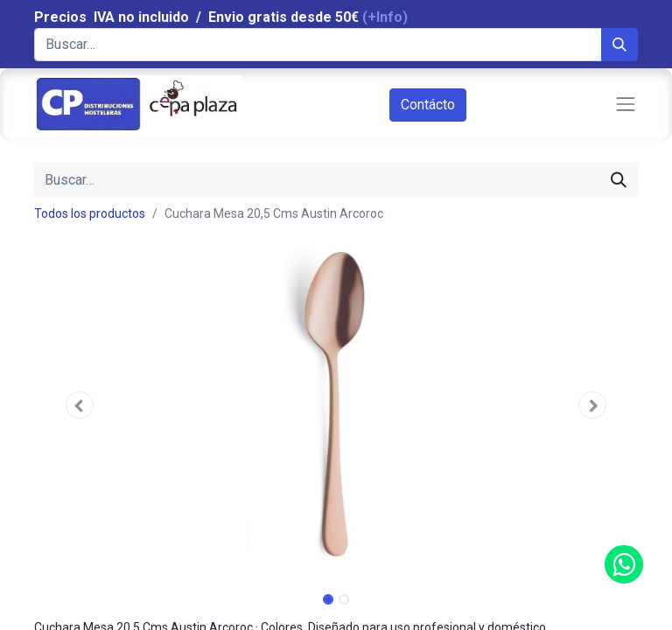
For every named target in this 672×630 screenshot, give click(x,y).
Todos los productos (90, 213)
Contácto (428, 105)
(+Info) (385, 17)
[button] (80, 405)
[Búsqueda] (619, 45)
